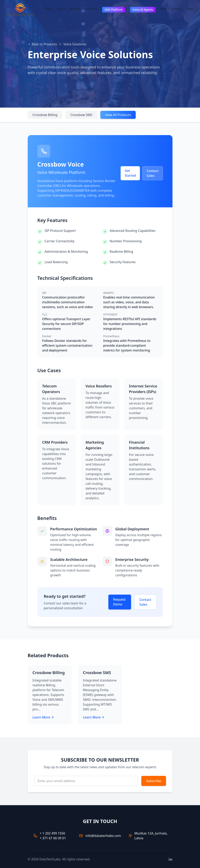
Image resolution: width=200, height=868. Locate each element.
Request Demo (119, 602)
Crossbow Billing (45, 115)
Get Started (130, 173)
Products (91, 9)
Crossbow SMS (81, 115)
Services (75, 9)
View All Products (118, 115)
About (61, 9)
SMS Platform (114, 10)
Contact (177, 9)
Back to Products (42, 44)
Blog (163, 9)
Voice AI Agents (143, 10)
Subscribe (154, 781)
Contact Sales (152, 173)
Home (48, 9)
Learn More (43, 717)
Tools (190, 9)
